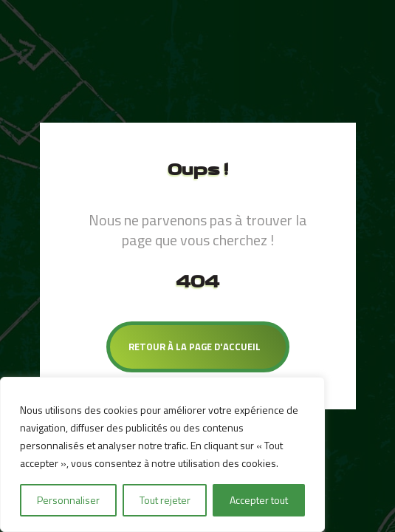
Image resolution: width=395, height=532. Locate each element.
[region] (162, 454)
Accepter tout (259, 500)
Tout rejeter (165, 500)
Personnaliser (68, 500)
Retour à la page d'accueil (195, 347)
